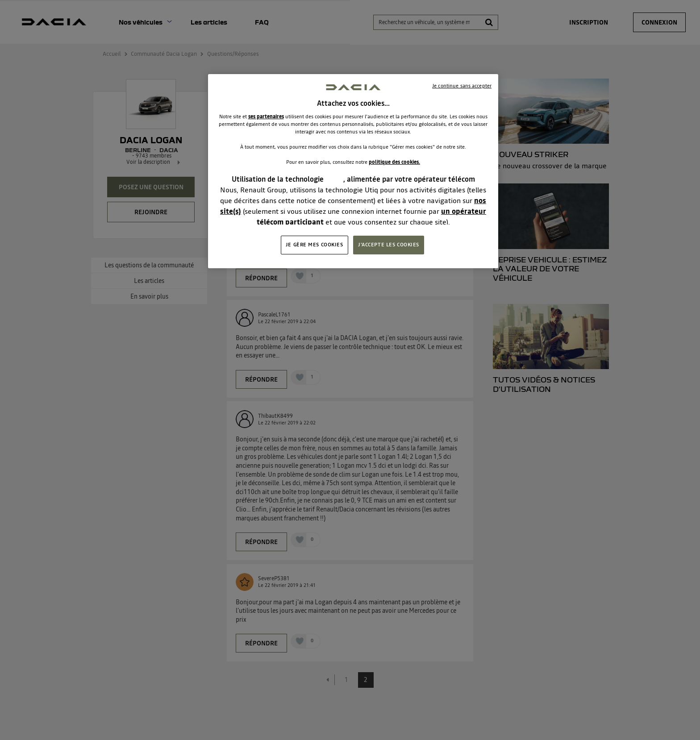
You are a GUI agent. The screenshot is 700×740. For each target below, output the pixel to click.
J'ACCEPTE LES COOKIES (389, 245)
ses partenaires (266, 116)
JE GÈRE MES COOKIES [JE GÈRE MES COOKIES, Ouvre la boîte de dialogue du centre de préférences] (315, 245)
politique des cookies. (394, 162)
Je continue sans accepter (462, 86)
